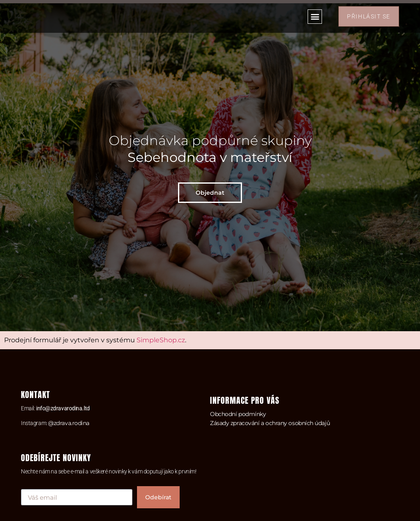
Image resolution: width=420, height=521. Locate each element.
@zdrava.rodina (69, 423)
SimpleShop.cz (161, 340)
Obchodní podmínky (238, 414)
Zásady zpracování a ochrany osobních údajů (270, 423)
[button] (315, 17)
